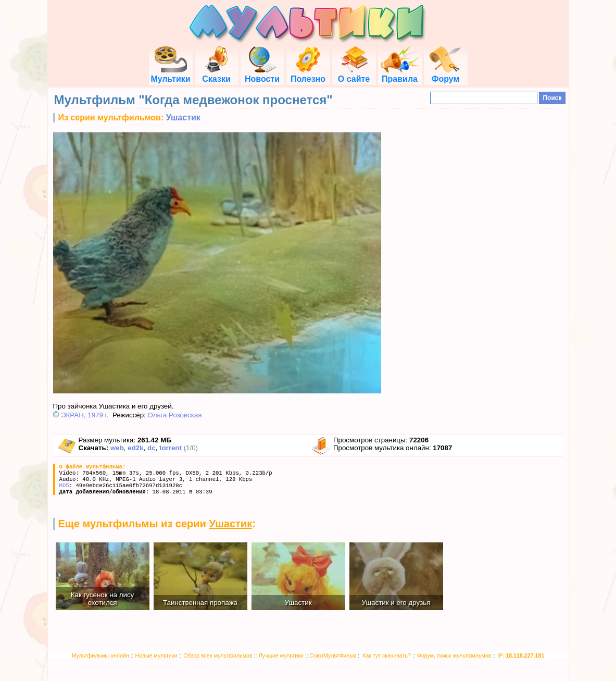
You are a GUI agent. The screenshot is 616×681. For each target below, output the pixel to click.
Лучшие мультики (281, 655)
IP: (521, 655)
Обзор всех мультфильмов (218, 655)
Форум (446, 74)
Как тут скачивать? (387, 655)
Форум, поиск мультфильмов (454, 655)
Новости (262, 74)
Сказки (216, 74)
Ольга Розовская (174, 415)
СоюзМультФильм (333, 655)
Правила (400, 74)
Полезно (308, 74)
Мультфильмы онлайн (100, 655)
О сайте (354, 74)
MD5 (64, 486)
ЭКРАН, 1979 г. (85, 415)
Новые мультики (156, 655)
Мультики (170, 74)
